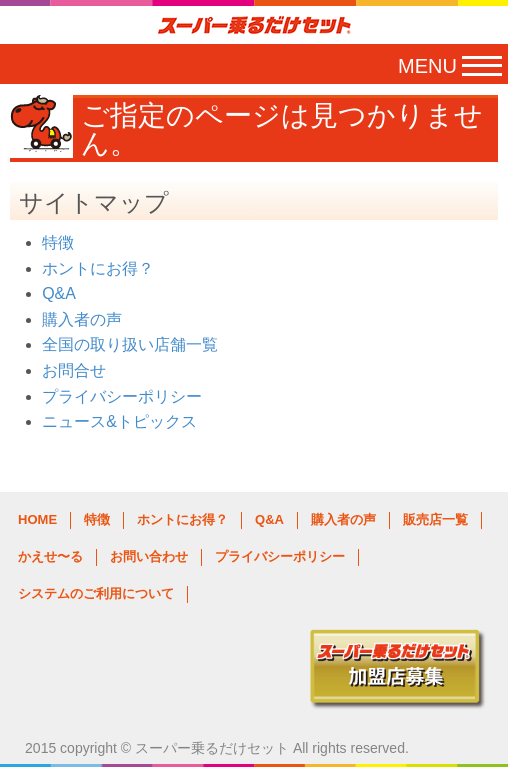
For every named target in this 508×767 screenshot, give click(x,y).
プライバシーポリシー (122, 396)
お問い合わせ (149, 556)
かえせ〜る (50, 556)
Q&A (59, 293)
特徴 (58, 242)
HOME (37, 519)
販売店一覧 (435, 519)
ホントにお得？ (98, 268)
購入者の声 (82, 319)
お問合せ (74, 370)
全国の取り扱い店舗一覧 (130, 344)
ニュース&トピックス (119, 421)
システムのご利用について (96, 593)
